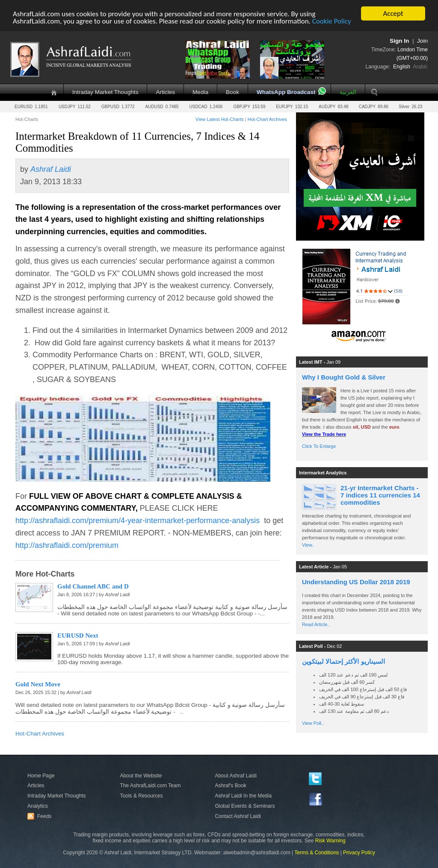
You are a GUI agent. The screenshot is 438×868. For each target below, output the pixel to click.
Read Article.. (316, 624)
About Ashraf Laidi (235, 776)
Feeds (41, 816)
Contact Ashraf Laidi (238, 816)
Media (200, 92)
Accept (393, 13)
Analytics (38, 806)
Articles (165, 92)
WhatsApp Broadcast (286, 92)
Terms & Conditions (317, 853)
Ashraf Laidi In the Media (243, 796)
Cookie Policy (332, 21)
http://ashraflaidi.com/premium (67, 545)
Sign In (399, 41)
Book (232, 92)
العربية (348, 92)
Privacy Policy (359, 853)
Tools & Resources (142, 796)
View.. (308, 545)
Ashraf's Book (231, 786)
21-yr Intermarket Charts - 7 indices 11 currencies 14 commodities (380, 495)
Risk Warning (330, 841)
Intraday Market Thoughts (105, 92)
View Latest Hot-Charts (220, 119)
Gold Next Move (38, 684)
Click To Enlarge (319, 446)
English (402, 67)
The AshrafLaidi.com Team (151, 786)
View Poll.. (313, 723)
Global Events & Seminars (245, 806)
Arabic (420, 67)
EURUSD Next (78, 636)
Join (422, 41)
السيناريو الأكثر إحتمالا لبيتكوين (343, 661)
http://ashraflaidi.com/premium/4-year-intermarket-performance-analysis (138, 521)
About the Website (141, 776)
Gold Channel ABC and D (93, 586)
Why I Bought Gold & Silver (344, 377)
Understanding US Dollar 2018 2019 (356, 582)
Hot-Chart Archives (267, 119)
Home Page (41, 776)
